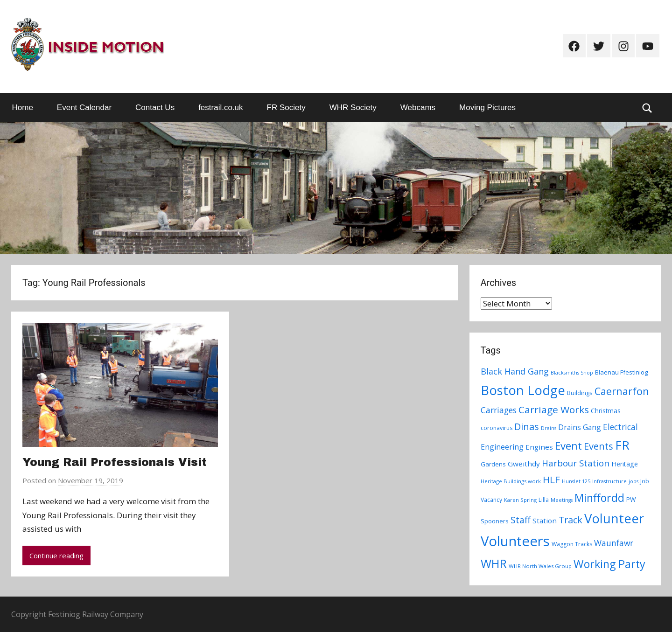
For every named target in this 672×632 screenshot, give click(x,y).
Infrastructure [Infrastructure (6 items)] (609, 481)
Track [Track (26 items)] (570, 520)
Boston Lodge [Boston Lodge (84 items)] (523, 390)
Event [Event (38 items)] (568, 445)
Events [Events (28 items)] (598, 446)
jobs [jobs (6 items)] (633, 481)
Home (23, 108)
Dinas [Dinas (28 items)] (527, 427)
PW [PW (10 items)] (631, 499)
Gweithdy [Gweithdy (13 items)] (524, 464)
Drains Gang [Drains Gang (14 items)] (580, 427)
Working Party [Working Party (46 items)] (609, 564)
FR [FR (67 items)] (622, 445)
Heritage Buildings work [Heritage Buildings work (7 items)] (511, 481)
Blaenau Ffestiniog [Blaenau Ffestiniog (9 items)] (621, 372)
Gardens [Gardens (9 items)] (493, 464)
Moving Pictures (487, 108)
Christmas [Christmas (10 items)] (606, 411)
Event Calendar (84, 108)
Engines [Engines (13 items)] (539, 447)
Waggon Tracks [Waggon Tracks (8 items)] (572, 544)
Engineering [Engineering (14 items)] (502, 447)
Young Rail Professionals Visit (115, 462)
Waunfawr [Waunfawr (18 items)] (614, 543)
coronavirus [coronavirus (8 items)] (497, 428)
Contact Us (155, 108)
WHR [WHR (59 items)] (494, 563)
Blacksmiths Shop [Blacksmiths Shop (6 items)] (572, 373)
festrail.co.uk (220, 108)
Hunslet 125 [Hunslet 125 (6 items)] (576, 481)
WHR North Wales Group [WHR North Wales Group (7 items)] (540, 566)
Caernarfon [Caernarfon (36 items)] (622, 391)
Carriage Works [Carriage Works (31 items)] (554, 410)
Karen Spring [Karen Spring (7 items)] (520, 500)
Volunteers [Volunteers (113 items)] (515, 541)
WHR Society (353, 108)
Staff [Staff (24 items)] (521, 520)
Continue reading (56, 556)
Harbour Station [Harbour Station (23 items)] (576, 463)
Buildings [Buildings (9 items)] (580, 393)
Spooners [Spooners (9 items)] (495, 521)
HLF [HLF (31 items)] (551, 479)
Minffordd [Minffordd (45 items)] (599, 498)
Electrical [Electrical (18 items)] (620, 427)
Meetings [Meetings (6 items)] (562, 500)
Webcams (418, 108)
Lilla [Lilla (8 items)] (544, 500)
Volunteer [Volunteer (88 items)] (614, 518)
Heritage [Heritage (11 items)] (625, 464)
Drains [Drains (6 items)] (549, 428)
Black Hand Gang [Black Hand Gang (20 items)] (515, 371)
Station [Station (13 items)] (545, 521)
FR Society (286, 108)
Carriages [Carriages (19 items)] (499, 410)
